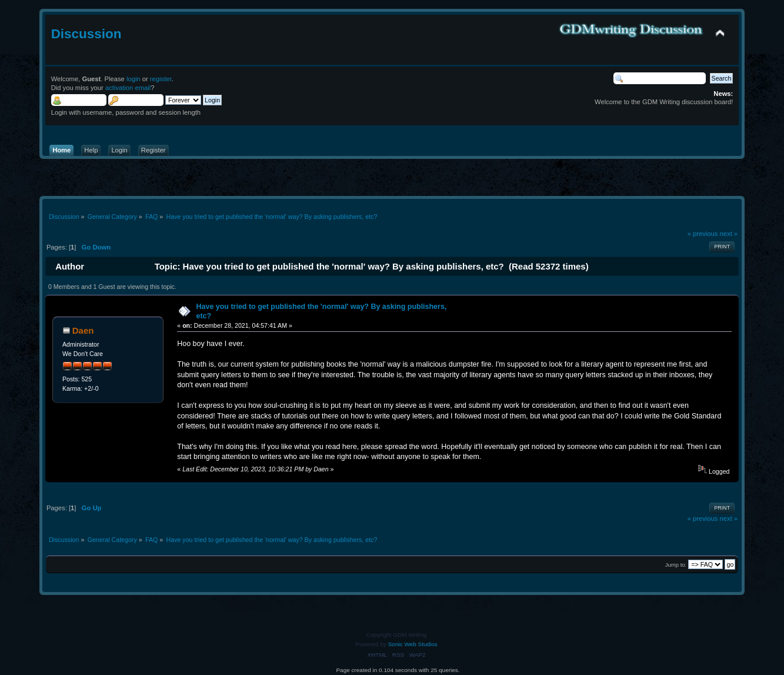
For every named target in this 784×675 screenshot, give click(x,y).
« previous (703, 234)
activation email (128, 88)
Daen (83, 330)
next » (729, 234)
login (134, 79)
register (161, 79)
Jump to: (676, 565)
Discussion (86, 34)
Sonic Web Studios (413, 644)
